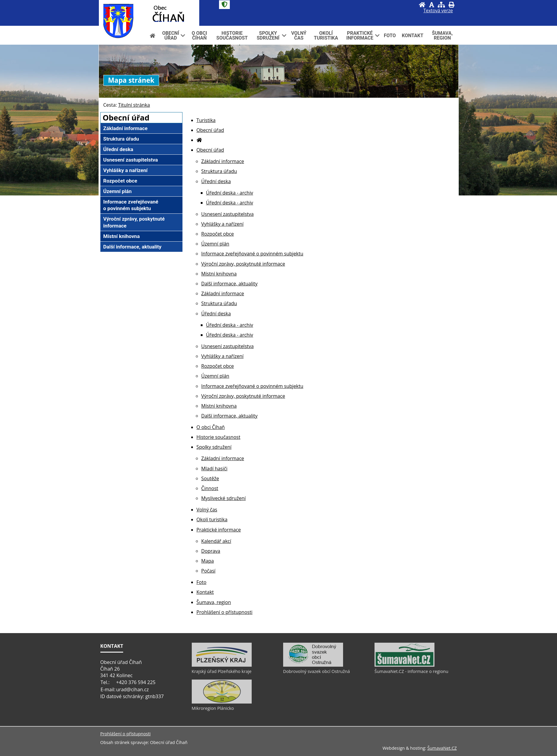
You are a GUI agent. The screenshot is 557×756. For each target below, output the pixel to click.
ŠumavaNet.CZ (442, 748)
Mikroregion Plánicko (213, 708)
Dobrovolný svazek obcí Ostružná (317, 671)
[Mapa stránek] (441, 5)
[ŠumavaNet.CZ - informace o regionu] (404, 665)
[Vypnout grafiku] (432, 5)
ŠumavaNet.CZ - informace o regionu (411, 671)
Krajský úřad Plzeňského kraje (222, 671)
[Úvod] (422, 5)
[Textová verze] (438, 11)
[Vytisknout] (451, 5)
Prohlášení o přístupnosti (126, 734)
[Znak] (224, 5)
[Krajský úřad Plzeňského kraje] (222, 665)
